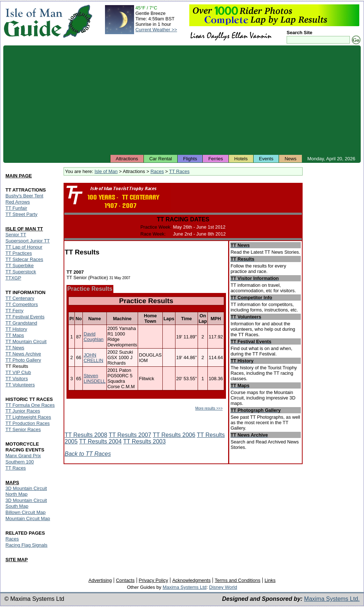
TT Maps (15, 335)
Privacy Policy (153, 580)
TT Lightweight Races (28, 417)
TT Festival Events (25, 317)
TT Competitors (22, 304)
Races (157, 171)
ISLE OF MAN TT (24, 229)
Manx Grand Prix (23, 456)
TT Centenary (20, 298)
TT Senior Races (23, 429)
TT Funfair (16, 208)
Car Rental (161, 159)
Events (266, 159)
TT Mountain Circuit (26, 341)
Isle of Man (106, 171)
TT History (16, 329)
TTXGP (13, 278)
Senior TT (16, 235)
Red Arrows (18, 202)
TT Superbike (20, 266)
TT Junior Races (23, 411)
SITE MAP (17, 560)
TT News (15, 348)
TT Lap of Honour (24, 247)
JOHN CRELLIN (93, 358)
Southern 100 (20, 462)
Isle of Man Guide (33, 21)
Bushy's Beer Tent (24, 196)
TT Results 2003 (144, 441)
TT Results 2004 (100, 441)
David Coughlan (94, 337)
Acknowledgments (191, 580)
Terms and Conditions (238, 580)
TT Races (179, 171)
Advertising (100, 580)
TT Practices (19, 253)
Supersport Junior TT (28, 241)
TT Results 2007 (130, 435)
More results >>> (209, 408)
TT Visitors (17, 379)
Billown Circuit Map (26, 512)
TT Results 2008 (86, 435)
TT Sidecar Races (24, 259)
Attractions (127, 159)
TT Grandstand (21, 323)
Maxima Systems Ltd (185, 587)
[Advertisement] (182, 100)
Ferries (215, 159)
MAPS (12, 483)
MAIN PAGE (19, 176)
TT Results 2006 (174, 435)
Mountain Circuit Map (28, 518)
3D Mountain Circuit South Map (26, 503)
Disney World (223, 587)
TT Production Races (28, 423)
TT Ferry (15, 311)
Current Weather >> (156, 30)
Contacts (125, 580)
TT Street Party (21, 214)
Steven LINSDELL (94, 378)
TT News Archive (23, 354)
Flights (190, 159)
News (290, 159)
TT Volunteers (20, 385)
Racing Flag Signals (27, 545)
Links (270, 580)
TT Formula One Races (30, 405)
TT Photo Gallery (23, 360)
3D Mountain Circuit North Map (26, 491)
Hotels (241, 159)
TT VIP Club (18, 372)
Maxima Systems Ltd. (332, 599)
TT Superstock (21, 272)
